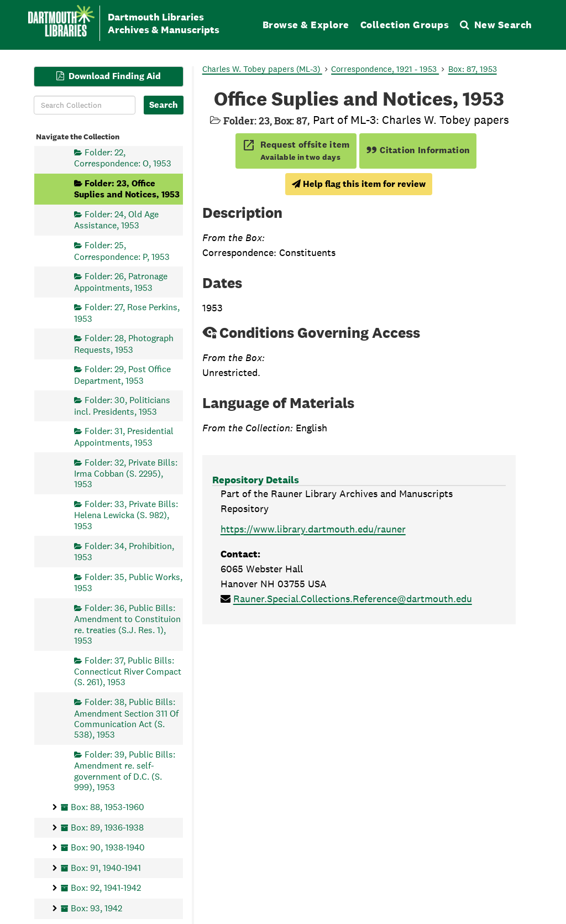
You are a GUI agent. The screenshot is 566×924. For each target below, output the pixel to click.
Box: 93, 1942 (96, 908)
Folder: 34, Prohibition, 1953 (124, 551)
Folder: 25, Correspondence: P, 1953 (122, 251)
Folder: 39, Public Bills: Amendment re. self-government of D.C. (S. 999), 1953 (125, 771)
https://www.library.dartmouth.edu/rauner (313, 529)
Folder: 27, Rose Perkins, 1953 (127, 313)
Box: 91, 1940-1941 (106, 867)
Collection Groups (405, 25)
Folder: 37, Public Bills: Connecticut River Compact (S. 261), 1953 (128, 671)
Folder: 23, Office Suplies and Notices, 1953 (127, 188)
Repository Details (256, 480)
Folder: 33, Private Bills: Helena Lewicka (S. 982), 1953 (126, 515)
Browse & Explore (306, 25)
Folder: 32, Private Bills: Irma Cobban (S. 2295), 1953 (126, 473)
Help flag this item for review (359, 184)
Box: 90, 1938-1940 (108, 847)
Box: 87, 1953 (473, 69)
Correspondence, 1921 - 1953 (385, 69)
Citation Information (418, 150)
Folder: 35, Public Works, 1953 (128, 582)
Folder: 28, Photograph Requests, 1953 (124, 344)
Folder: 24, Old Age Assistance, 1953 (116, 220)
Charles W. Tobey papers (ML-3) (262, 69)
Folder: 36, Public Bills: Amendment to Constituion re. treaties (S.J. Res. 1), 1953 (127, 624)
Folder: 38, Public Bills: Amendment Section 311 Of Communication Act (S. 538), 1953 (126, 718)
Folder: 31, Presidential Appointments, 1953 (124, 437)
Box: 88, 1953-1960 (108, 806)
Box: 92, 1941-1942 (106, 888)
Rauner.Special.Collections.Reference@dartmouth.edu (353, 599)
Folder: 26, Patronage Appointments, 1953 (121, 282)
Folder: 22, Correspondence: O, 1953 (123, 157)
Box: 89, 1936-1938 (107, 827)
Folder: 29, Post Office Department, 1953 (122, 375)
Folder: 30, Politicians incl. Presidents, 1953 (122, 406)
